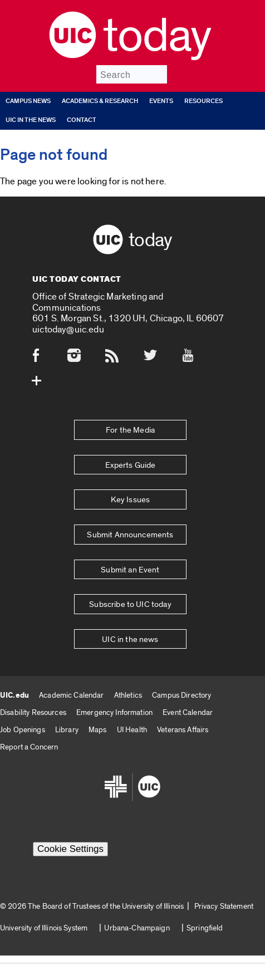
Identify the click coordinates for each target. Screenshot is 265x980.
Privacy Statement (224, 906)
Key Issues (131, 500)
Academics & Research (100, 101)
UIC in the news (31, 120)
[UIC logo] (73, 55)
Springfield (205, 928)
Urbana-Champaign (137, 928)
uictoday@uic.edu (68, 329)
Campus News (28, 101)
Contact (82, 120)
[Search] (132, 74)
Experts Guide (131, 465)
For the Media (130, 430)
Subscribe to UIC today (130, 604)
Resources (203, 101)
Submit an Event (130, 570)
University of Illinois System (44, 928)
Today (157, 36)
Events (161, 101)
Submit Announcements (130, 535)
